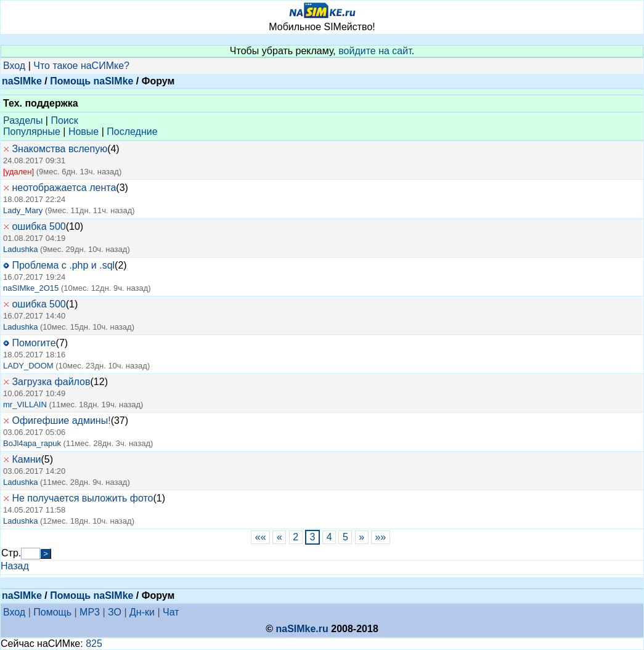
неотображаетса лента (64, 188)
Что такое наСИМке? (81, 66)
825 (94, 644)
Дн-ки (142, 612)
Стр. (11, 553)
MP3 (90, 612)
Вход (14, 66)
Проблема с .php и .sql (63, 265)
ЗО (115, 612)
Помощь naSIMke (92, 81)
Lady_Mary (23, 210)
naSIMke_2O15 (31, 288)
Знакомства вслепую (59, 149)
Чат (171, 612)
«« (260, 537)
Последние (132, 132)
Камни (26, 459)
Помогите (34, 343)
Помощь (52, 612)
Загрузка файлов (51, 382)
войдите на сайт (375, 51)
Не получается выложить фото (82, 498)
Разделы (23, 120)
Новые (84, 132)
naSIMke (22, 81)
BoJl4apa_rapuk (32, 443)
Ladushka (20, 249)
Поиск (64, 120)
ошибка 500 (39, 226)
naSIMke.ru (302, 629)
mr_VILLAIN (25, 404)
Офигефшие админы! (61, 420)
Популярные (32, 132)
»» (381, 537)
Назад (15, 566)
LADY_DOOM (28, 366)
